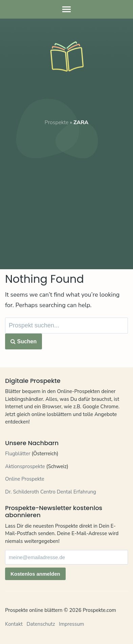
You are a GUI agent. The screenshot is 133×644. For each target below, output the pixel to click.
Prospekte (57, 122)
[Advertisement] (66, 193)
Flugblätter (18, 454)
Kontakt (14, 624)
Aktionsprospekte (25, 466)
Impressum (71, 624)
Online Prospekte (25, 479)
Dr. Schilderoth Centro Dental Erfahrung (51, 492)
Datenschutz (41, 624)
